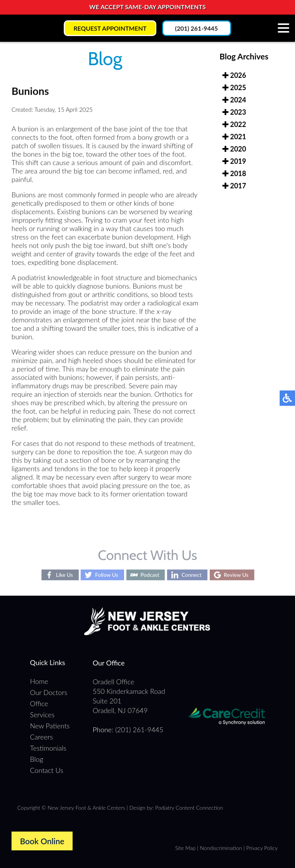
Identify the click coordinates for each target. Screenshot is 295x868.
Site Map (185, 848)
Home (39, 681)
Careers (41, 737)
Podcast (150, 575)
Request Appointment (110, 28)
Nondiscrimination (221, 848)
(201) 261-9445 (196, 28)
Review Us (236, 575)
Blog (36, 759)
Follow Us (106, 575)
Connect (191, 575)
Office (39, 703)
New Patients (50, 726)
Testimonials (48, 748)
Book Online (42, 841)
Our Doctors (49, 692)
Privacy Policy (262, 848)
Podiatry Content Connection (189, 808)
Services (42, 715)
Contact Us (47, 770)
